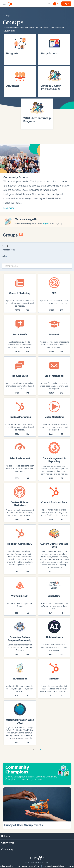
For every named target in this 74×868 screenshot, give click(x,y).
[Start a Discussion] (56, 4)
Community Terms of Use (28, 866)
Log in (66, 4)
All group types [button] (5, 256)
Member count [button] (9, 250)
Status (71, 866)
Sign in (46, 224)
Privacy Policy (7, 866)
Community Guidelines (54, 866)
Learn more (9, 208)
